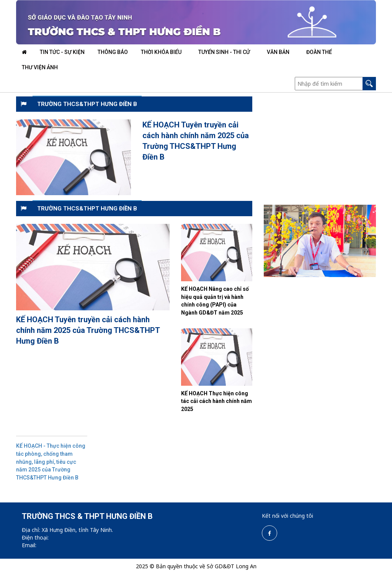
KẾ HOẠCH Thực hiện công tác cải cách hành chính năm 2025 (216, 401)
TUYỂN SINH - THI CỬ (224, 52)
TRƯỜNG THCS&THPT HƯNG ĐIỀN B (87, 104)
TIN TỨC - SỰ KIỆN (62, 52)
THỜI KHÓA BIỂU (161, 52)
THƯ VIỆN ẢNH (40, 67)
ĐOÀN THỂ (319, 52)
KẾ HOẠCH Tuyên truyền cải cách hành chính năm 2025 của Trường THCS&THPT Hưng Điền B (88, 330)
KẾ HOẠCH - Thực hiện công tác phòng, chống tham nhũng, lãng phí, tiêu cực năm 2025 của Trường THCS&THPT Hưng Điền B (51, 461)
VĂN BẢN (278, 52)
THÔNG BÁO (113, 52)
